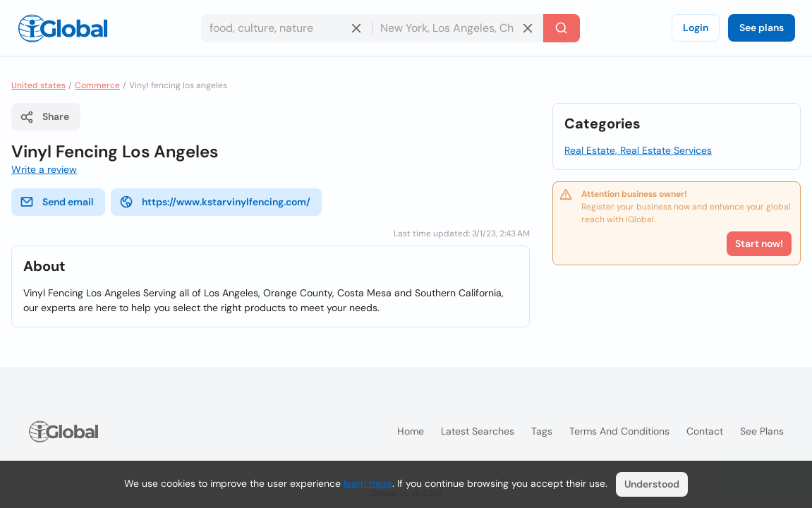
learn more (368, 483)
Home (411, 431)
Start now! (759, 243)
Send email (57, 202)
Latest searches (478, 431)
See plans (762, 28)
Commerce (97, 85)
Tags (542, 431)
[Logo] (63, 28)
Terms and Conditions (619, 431)
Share (44, 117)
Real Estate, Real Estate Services (638, 150)
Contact (705, 431)
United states (38, 85)
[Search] (562, 28)
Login (696, 28)
